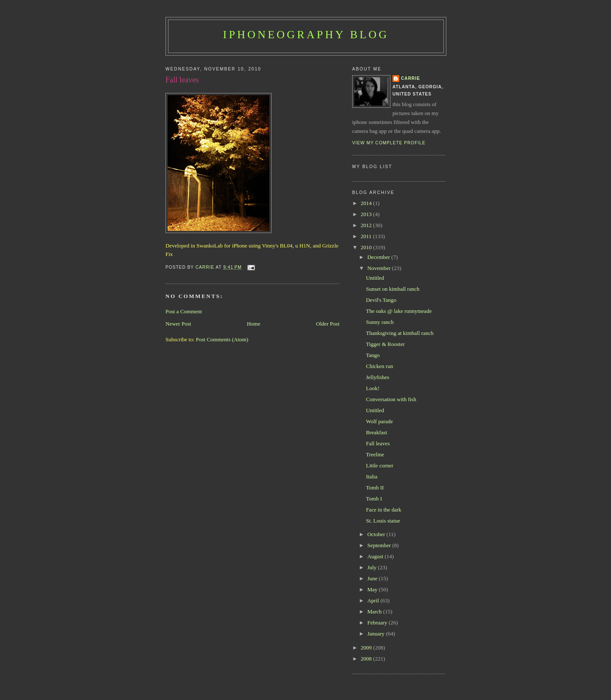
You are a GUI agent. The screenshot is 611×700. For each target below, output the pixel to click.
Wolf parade (379, 421)
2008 (367, 659)
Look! (373, 388)
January (377, 634)
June (373, 578)
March (375, 611)
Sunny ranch (380, 322)
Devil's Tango (381, 300)
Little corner (380, 465)
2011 (367, 236)
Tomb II (375, 488)
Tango (373, 355)
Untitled (375, 278)
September (380, 545)
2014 (367, 203)
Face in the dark (383, 510)
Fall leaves (378, 443)
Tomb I (374, 499)
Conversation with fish (391, 399)
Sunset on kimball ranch (392, 289)
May (373, 589)
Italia (371, 477)
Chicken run (379, 366)
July (373, 567)
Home (254, 324)
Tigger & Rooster (385, 344)
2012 (367, 225)
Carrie (411, 78)
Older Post (328, 324)
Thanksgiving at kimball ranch (399, 333)
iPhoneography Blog (306, 35)
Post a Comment (184, 311)
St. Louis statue (383, 521)
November (380, 268)
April (374, 600)
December (380, 257)
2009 (367, 648)
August (376, 556)
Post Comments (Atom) (222, 339)
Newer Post (178, 324)
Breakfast (376, 432)
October (377, 534)
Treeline (375, 454)
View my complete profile (389, 143)
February (378, 623)
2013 (367, 214)
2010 (367, 247)
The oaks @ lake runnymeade (399, 311)
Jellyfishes (377, 377)
